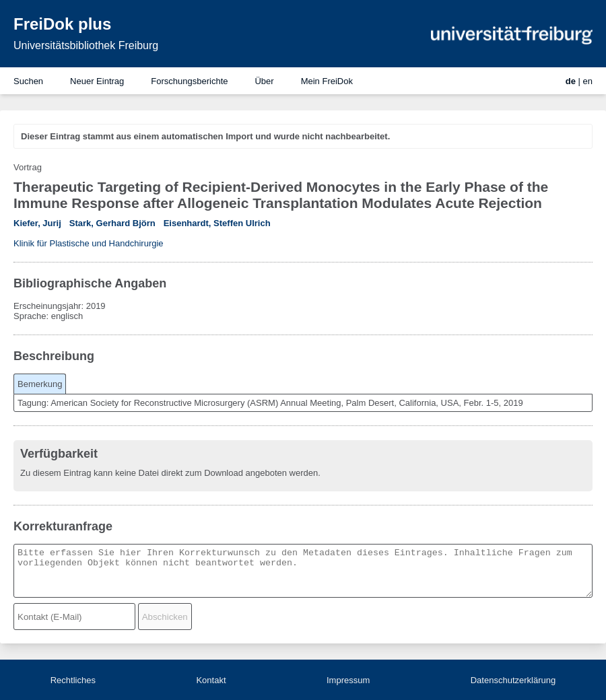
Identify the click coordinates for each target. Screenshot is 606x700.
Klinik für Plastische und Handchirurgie (89, 243)
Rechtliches (73, 680)
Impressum (348, 680)
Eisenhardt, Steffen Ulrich (217, 223)
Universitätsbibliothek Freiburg (86, 45)
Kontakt (211, 680)
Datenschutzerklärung (513, 680)
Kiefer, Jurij (37, 223)
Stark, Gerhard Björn (112, 223)
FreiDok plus (62, 24)
